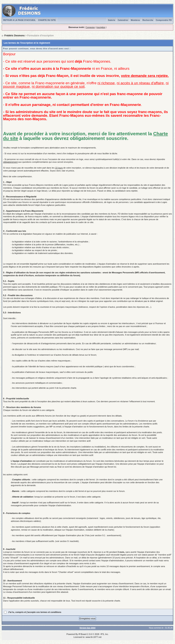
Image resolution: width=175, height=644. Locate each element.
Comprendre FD (164, 20)
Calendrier (123, 20)
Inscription (101, 27)
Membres (135, 20)
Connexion (90, 27)
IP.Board (83, 634)
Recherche (148, 20)
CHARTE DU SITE (47, 20)
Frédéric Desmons (14, 36)
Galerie (112, 20)
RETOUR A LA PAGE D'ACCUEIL (19, 20)
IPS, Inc (104, 634)
